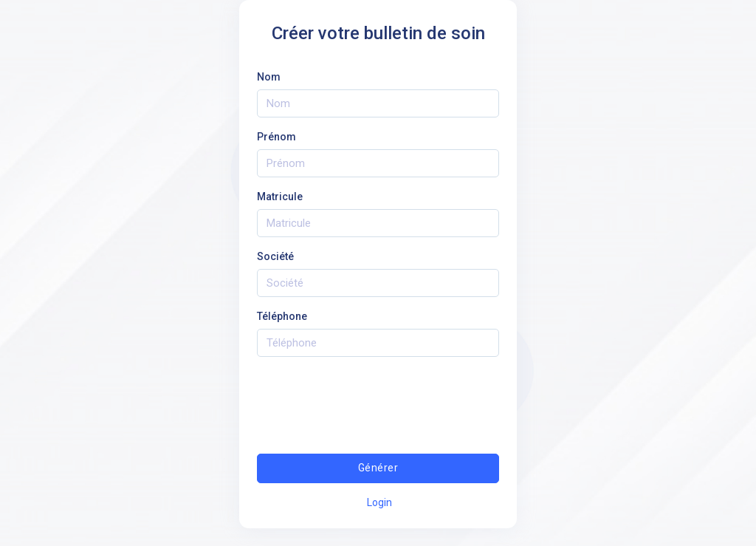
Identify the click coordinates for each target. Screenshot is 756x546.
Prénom (276, 137)
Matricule (280, 197)
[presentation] (378, 397)
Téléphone (282, 316)
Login (379, 502)
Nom (269, 77)
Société (275, 256)
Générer (378, 468)
